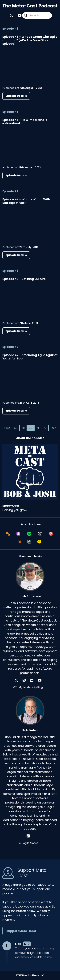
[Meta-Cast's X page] (11, 15)
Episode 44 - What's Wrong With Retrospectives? (26, 201)
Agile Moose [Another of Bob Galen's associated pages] (28, 843)
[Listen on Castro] (29, 542)
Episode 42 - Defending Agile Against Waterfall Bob (30, 357)
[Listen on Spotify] (29, 534)
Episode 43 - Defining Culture (24, 279)
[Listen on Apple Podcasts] (18, 534)
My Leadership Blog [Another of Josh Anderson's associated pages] (28, 687)
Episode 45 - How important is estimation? (25, 122)
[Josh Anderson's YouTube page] (42, 680)
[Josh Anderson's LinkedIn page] (34, 680)
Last (53, 428)
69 (23, 428)
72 (45, 428)
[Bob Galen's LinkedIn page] (30, 836)
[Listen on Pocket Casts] (51, 534)
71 (38, 428)
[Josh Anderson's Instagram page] (26, 680)
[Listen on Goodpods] (39, 542)
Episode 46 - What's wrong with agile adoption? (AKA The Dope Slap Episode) (30, 40)
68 (16, 428)
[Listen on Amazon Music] (40, 534)
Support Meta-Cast (21, 931)
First (7, 428)
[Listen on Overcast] (19, 542)
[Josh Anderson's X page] (18, 680)
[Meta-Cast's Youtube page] (18, 15)
